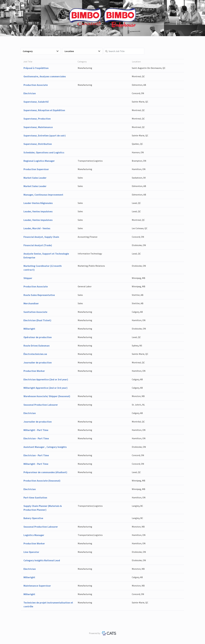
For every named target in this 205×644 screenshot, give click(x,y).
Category (41, 51)
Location (82, 51)
